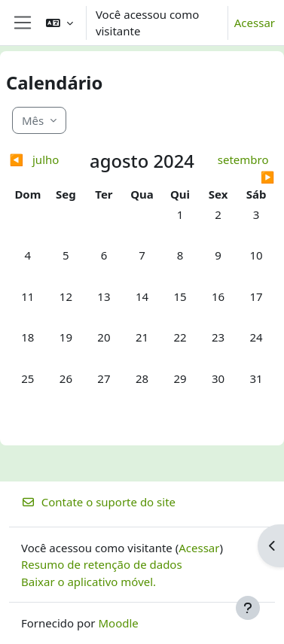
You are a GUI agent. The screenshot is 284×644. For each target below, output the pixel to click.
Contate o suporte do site (98, 502)
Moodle (118, 623)
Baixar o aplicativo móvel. (89, 582)
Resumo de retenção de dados (102, 564)
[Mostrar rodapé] (248, 608)
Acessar (255, 23)
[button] (60, 23)
